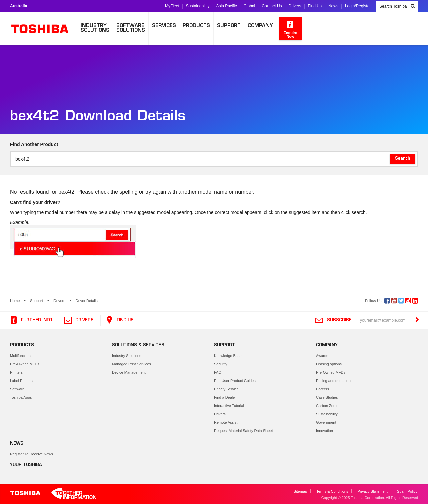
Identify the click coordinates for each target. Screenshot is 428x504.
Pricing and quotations (334, 381)
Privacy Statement (373, 491)
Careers (323, 389)
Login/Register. (358, 6)
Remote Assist (226, 422)
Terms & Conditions (332, 491)
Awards (322, 356)
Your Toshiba (26, 465)
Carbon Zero (326, 406)
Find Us (315, 6)
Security (221, 364)
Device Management (129, 372)
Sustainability (198, 6)
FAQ (218, 372)
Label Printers (21, 381)
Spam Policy (407, 491)
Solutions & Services (138, 345)
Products (196, 26)
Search (402, 159)
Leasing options (329, 364)
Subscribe (333, 320)
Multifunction (20, 356)
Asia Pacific (227, 6)
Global (250, 6)
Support (229, 26)
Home (15, 301)
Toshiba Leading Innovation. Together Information (53, 494)
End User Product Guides (235, 381)
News (333, 6)
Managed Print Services (132, 364)
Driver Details (87, 301)
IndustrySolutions (95, 28)
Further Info (31, 320)
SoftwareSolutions (131, 28)
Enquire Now (290, 29)
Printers (16, 372)
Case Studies (327, 397)
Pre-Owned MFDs (25, 364)
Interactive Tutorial (229, 406)
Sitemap (300, 491)
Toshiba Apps (21, 397)
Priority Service (226, 389)
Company (260, 26)
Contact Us (272, 6)
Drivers (295, 6)
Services (164, 26)
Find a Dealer (225, 397)
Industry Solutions (127, 356)
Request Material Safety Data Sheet (243, 431)
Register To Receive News (32, 454)
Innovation (325, 431)
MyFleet (172, 6)
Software (17, 389)
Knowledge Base (228, 356)
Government (326, 422)
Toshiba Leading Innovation (43, 29)
